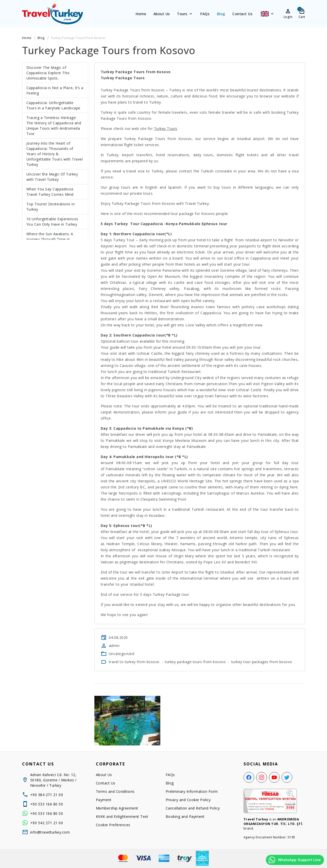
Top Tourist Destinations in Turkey (51, 207)
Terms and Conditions (115, 791)
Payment (104, 800)
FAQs (205, 14)
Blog (221, 14)
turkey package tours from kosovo (195, 662)
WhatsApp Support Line (294, 860)
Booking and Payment (185, 816)
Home (141, 14)
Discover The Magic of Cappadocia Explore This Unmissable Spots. (48, 73)
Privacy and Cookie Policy (188, 800)
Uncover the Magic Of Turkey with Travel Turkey (52, 177)
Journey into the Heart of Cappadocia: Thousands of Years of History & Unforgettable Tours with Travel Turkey (55, 154)
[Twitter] (287, 777)
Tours (185, 14)
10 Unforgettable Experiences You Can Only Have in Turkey (52, 222)
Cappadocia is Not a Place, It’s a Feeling (55, 90)
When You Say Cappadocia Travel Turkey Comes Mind (50, 192)
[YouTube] (274, 777)
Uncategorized (122, 654)
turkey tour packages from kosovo (262, 662)
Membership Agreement (117, 808)
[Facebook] (249, 777)
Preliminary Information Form (192, 791)
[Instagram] (262, 777)
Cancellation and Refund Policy (193, 808)
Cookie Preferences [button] (113, 825)
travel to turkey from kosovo (134, 662)
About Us (162, 14)
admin (114, 646)
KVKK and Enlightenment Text (122, 816)
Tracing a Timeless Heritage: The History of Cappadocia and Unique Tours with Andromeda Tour (54, 126)
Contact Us (242, 14)
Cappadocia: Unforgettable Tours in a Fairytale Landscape (53, 105)
